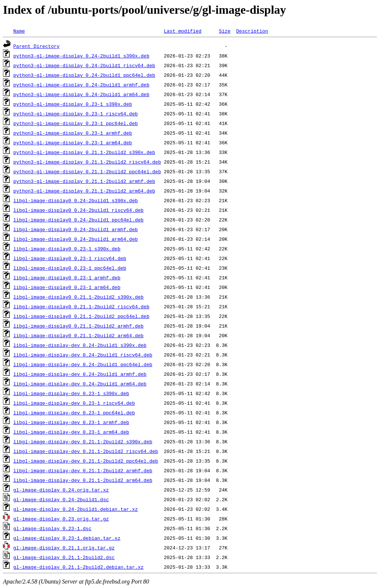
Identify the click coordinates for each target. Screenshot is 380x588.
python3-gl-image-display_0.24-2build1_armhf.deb (81, 85)
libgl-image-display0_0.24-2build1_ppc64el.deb (78, 220)
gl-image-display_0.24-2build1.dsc (61, 499)
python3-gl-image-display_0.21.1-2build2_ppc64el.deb (87, 171)
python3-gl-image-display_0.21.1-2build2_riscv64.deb (87, 162)
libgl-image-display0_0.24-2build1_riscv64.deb (78, 210)
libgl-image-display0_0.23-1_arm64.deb (67, 287)
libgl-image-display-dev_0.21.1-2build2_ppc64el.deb (86, 461)
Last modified (182, 31)
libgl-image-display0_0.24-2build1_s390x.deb (76, 200)
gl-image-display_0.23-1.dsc (53, 528)
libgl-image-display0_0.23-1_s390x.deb (67, 249)
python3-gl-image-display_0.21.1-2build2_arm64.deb (84, 191)
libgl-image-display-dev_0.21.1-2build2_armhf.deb (83, 470)
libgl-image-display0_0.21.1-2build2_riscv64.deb (81, 306)
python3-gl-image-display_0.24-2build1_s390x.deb (81, 56)
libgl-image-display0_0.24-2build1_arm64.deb (76, 239)
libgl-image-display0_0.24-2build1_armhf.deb (76, 229)
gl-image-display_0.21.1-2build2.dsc (64, 557)
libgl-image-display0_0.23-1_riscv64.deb (70, 258)
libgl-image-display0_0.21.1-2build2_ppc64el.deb (81, 316)
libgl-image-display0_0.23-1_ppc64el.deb (70, 268)
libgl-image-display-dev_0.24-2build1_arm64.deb (80, 384)
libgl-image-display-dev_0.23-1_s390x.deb (71, 393)
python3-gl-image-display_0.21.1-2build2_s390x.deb (84, 152)
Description (252, 31)
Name (19, 31)
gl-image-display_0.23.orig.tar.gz (61, 519)
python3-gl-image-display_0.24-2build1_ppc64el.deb (84, 75)
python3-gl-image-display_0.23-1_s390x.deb (73, 104)
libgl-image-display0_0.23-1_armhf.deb (67, 277)
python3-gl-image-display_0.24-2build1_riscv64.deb (84, 65)
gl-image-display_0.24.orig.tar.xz (61, 490)
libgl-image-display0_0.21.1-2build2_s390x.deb (78, 297)
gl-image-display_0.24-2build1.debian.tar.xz (76, 509)
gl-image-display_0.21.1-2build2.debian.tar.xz (78, 567)
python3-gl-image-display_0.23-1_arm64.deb (73, 142)
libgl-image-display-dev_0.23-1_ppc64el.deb (74, 413)
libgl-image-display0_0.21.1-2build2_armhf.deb (78, 326)
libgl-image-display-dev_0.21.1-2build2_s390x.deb (83, 441)
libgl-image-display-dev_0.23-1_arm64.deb (71, 432)
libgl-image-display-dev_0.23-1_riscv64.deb (74, 403)
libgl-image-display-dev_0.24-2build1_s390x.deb (80, 345)
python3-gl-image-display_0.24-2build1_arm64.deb (81, 94)
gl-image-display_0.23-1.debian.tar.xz (67, 538)
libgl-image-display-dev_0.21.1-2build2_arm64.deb (83, 480)
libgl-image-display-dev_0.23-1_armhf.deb (71, 422)
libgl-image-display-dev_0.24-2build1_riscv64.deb (83, 355)
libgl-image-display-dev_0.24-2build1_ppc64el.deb (83, 364)
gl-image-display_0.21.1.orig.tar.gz (64, 548)
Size (225, 31)
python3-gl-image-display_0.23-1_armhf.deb (73, 133)
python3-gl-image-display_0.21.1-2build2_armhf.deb (84, 181)
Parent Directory (37, 46)
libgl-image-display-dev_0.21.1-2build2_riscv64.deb (86, 451)
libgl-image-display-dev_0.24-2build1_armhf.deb (80, 374)
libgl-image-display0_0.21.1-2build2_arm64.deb (78, 335)
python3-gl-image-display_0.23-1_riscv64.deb (76, 114)
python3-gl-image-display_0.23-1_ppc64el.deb (76, 123)
